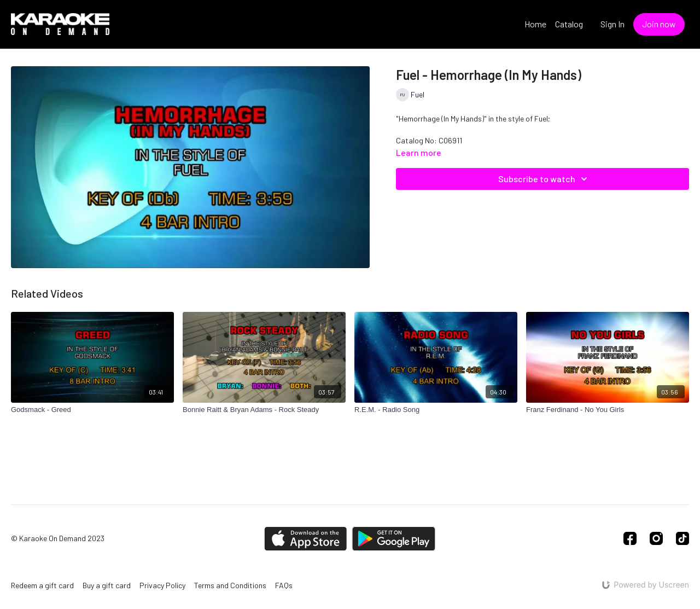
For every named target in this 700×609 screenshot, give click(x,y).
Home (535, 24)
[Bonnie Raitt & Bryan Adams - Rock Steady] (264, 410)
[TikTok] (682, 538)
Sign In (612, 24)
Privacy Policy (162, 585)
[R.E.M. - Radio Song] (436, 410)
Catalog (569, 24)
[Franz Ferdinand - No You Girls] (608, 410)
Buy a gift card (107, 585)
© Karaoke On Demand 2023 (58, 538)
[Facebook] (630, 538)
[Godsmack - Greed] (92, 410)
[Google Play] (394, 539)
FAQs (284, 585)
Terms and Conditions (230, 585)
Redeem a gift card (42, 585)
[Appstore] (305, 539)
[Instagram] (656, 538)
